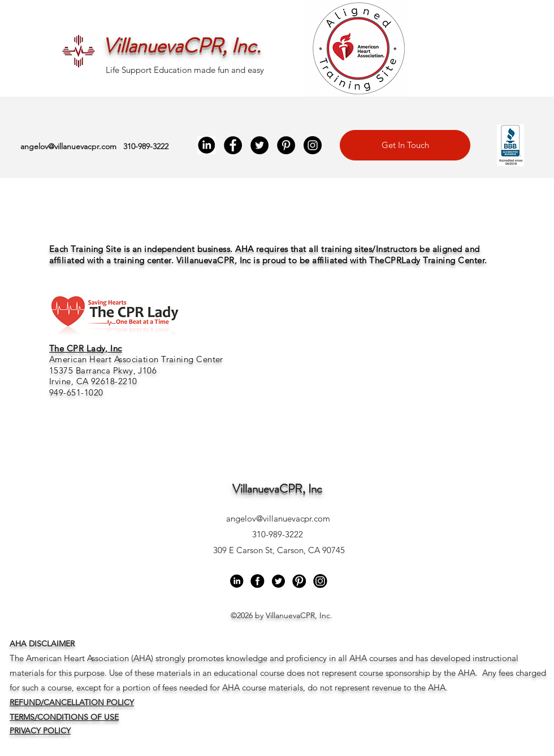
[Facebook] (233, 145)
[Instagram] (313, 145)
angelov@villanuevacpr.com (68, 146)
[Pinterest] (286, 145)
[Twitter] (259, 145)
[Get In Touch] (405, 145)
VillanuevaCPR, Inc (277, 489)
